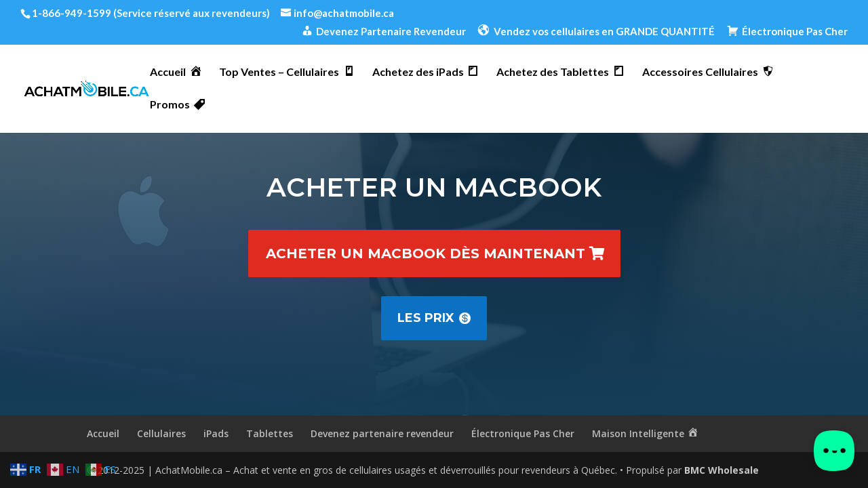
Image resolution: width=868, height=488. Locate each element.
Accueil (103, 433)
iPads (216, 433)
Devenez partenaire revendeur (382, 433)
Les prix (426, 318)
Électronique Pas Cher (523, 433)
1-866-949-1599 (72, 13)
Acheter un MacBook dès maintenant (426, 253)
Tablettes (270, 433)
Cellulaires (161, 433)
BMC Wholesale (722, 470)
